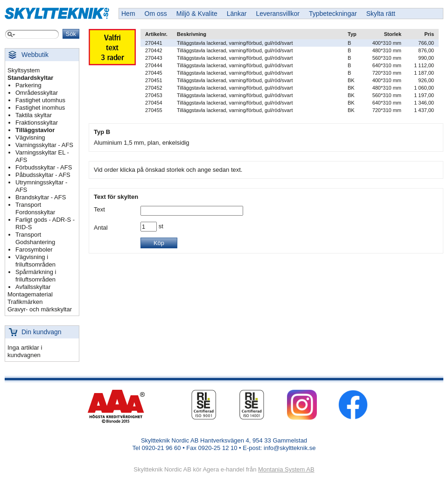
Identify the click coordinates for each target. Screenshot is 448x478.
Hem (128, 14)
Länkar (237, 14)
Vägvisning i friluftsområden (35, 261)
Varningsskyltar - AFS (44, 145)
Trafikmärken (25, 302)
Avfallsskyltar (33, 287)
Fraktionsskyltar (37, 123)
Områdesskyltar (37, 93)
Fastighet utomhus (40, 100)
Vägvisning (30, 137)
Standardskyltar (30, 78)
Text (99, 209)
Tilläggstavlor (35, 130)
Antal (101, 228)
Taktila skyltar (34, 115)
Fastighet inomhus (40, 108)
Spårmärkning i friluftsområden (36, 276)
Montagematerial (30, 294)
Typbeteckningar (333, 14)
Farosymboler (34, 250)
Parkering (28, 85)
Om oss (156, 14)
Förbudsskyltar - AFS (44, 167)
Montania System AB (286, 469)
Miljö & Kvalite (197, 14)
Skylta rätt (381, 14)
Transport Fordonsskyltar (35, 208)
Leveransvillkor (278, 14)
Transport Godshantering (35, 238)
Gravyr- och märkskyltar (40, 309)
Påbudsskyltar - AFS (43, 175)
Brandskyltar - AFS (41, 197)
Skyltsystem (24, 70)
